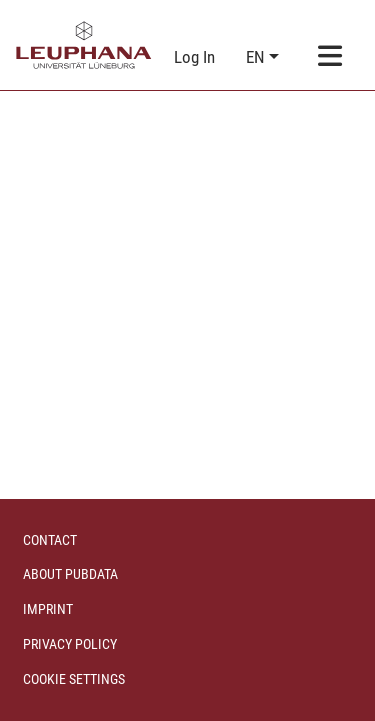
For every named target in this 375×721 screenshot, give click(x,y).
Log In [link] (195, 57)
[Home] (84, 45)
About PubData (70, 574)
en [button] (257, 57)
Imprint (48, 609)
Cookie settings (74, 679)
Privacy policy (70, 644)
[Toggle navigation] (330, 57)
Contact (50, 540)
